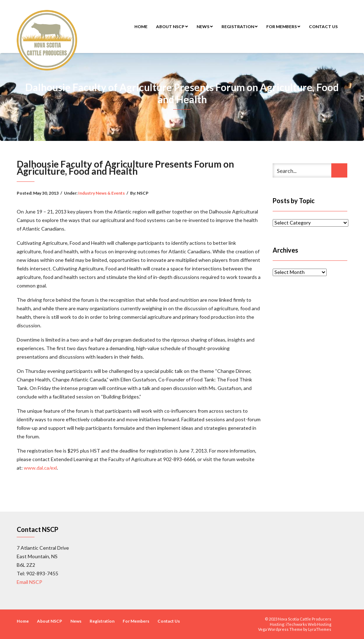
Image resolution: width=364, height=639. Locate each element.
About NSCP (172, 27)
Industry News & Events (101, 193)
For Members (283, 27)
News (205, 27)
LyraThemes (320, 629)
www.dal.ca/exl (40, 468)
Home (141, 27)
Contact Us (323, 27)
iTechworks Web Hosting (309, 624)
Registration (240, 27)
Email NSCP (30, 582)
